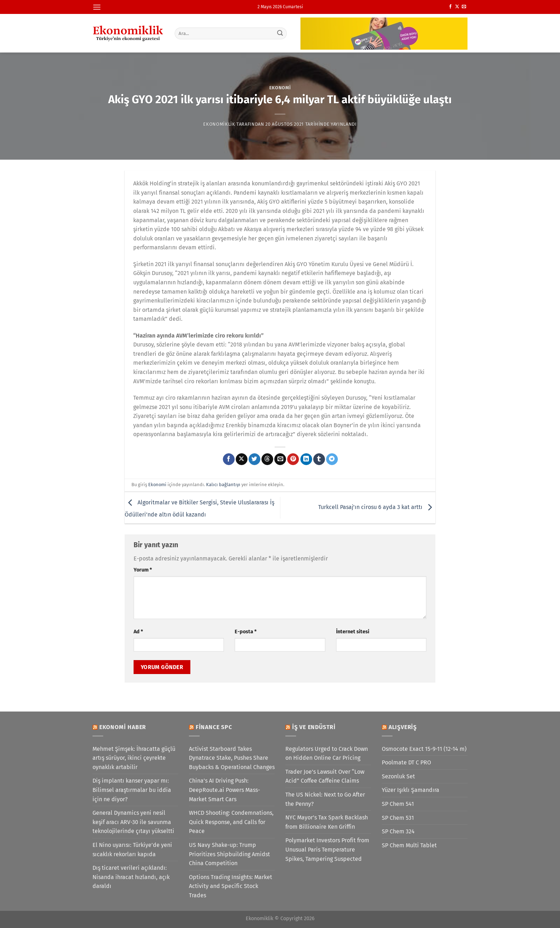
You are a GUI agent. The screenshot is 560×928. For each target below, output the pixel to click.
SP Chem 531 (398, 818)
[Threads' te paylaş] (267, 459)
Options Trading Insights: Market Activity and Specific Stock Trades (231, 886)
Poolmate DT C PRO (406, 762)
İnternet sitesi (353, 632)
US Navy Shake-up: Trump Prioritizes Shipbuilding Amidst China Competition (229, 854)
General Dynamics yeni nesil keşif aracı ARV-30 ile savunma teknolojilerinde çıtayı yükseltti (133, 822)
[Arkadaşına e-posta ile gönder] (280, 459)
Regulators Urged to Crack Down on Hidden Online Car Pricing (327, 754)
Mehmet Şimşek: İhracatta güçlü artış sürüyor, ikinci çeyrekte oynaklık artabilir (134, 758)
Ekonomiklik (219, 124)
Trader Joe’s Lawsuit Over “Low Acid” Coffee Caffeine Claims (325, 776)
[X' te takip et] (457, 7)
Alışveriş (403, 727)
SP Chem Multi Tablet (409, 845)
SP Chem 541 (398, 804)
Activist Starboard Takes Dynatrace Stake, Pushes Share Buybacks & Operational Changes (232, 758)
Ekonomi (280, 88)
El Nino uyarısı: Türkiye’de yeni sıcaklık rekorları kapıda (132, 850)
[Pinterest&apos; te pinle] (293, 459)
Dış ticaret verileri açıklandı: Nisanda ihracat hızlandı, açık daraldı (131, 877)
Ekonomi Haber (123, 727)
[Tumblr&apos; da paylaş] (319, 459)
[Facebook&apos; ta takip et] (450, 7)
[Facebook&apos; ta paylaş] (229, 459)
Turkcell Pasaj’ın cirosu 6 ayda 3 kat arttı (377, 507)
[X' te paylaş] (242, 459)
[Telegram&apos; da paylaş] (332, 459)
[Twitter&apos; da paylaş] (254, 459)
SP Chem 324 (398, 831)
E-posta (246, 632)
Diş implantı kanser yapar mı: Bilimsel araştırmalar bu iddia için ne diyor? (132, 790)
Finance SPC (214, 727)
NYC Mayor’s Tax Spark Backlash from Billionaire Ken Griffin (327, 822)
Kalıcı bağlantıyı (223, 485)
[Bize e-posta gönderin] (464, 7)
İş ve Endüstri (314, 727)
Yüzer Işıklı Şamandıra (411, 790)
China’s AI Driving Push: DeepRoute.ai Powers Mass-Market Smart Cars (224, 790)
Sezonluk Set (398, 776)
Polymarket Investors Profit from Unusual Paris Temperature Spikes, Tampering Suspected (327, 849)
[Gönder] (280, 33)
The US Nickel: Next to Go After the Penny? (325, 799)
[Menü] (97, 7)
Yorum (143, 570)
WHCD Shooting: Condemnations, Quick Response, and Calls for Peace (231, 822)
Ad (138, 632)
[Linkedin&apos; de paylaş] (306, 459)
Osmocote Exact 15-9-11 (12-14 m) (424, 749)
